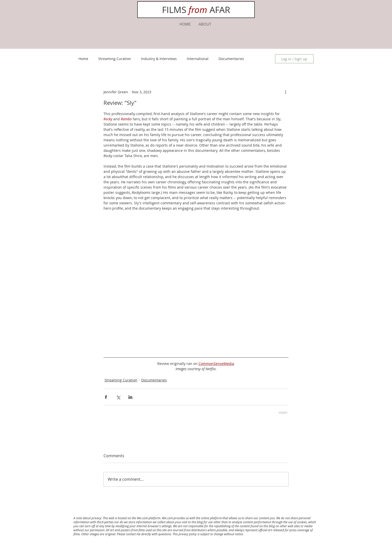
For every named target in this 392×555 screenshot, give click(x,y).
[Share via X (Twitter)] (118, 397)
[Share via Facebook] (106, 397)
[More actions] (285, 92)
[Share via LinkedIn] (130, 397)
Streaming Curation (115, 59)
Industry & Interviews (159, 59)
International (198, 59)
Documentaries (231, 59)
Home (83, 59)
